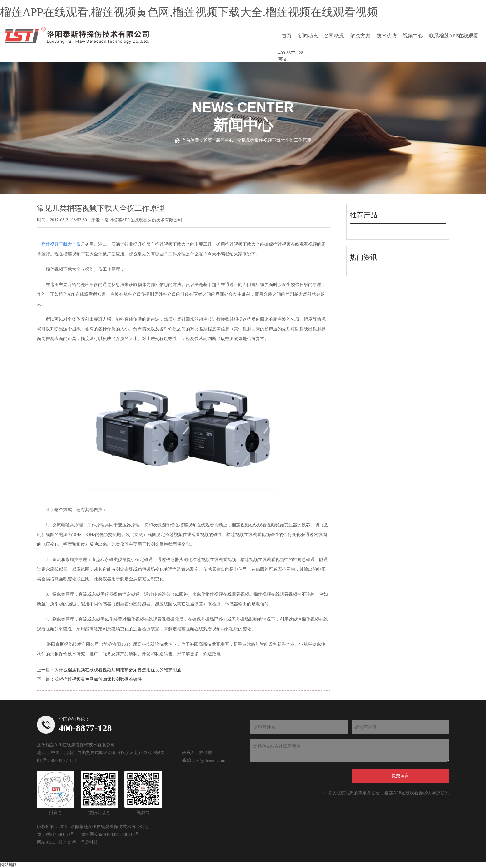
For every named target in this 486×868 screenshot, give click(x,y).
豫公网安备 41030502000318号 (110, 834)
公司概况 (334, 36)
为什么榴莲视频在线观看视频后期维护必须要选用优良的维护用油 (118, 670)
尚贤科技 (89, 842)
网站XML (46, 842)
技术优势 (387, 36)
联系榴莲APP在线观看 (454, 36)
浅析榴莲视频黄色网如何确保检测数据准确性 (98, 679)
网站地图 (9, 865)
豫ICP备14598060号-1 (57, 834)
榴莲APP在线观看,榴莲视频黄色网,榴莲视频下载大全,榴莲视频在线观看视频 (189, 12)
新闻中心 (225, 140)
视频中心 (413, 36)
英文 (283, 59)
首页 (287, 36)
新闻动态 (308, 36)
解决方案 (360, 36)
